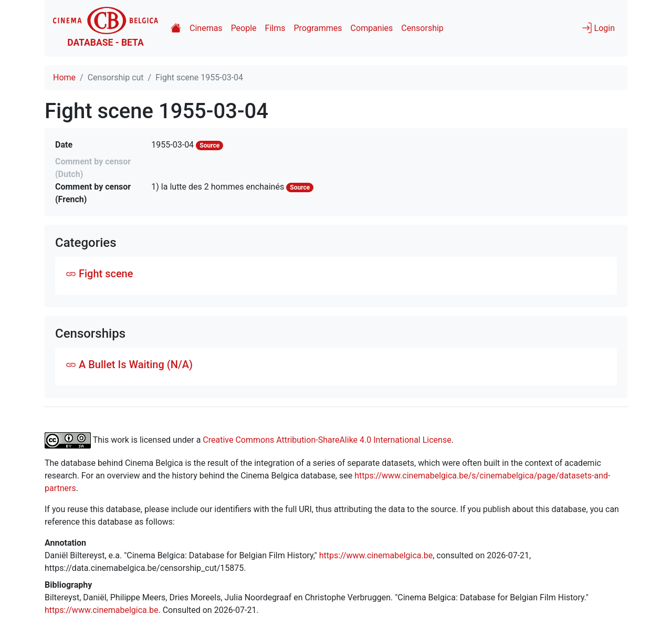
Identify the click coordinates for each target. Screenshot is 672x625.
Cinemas (206, 28)
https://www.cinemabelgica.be (376, 555)
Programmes (318, 28)
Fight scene (99, 274)
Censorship (422, 28)
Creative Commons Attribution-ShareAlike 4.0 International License (327, 439)
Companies (372, 28)
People (244, 28)
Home (64, 77)
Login (598, 28)
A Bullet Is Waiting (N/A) (129, 364)
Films (275, 28)
